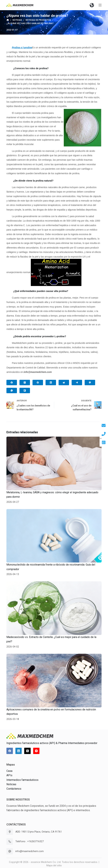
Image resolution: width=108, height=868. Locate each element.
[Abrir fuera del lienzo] (100, 5)
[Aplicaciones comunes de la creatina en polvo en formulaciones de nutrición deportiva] (54, 681)
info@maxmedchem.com (30, 851)
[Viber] (90, 383)
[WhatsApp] (12, 390)
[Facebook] (12, 383)
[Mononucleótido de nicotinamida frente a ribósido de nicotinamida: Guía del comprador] (54, 536)
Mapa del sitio (54, 865)
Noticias (11, 784)
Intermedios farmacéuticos (22, 780)
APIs (9, 775)
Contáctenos (14, 789)
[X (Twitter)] (25, 383)
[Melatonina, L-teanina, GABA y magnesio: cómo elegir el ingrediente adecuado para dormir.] (54, 463)
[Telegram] (77, 383)
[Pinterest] (38, 383)
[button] (92, 5)
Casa (9, 771)
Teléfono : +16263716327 (30, 841)
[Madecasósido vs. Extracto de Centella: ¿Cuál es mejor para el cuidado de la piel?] (54, 608)
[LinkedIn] (51, 383)
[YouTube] (36, 751)
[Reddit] (64, 383)
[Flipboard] (25, 390)
